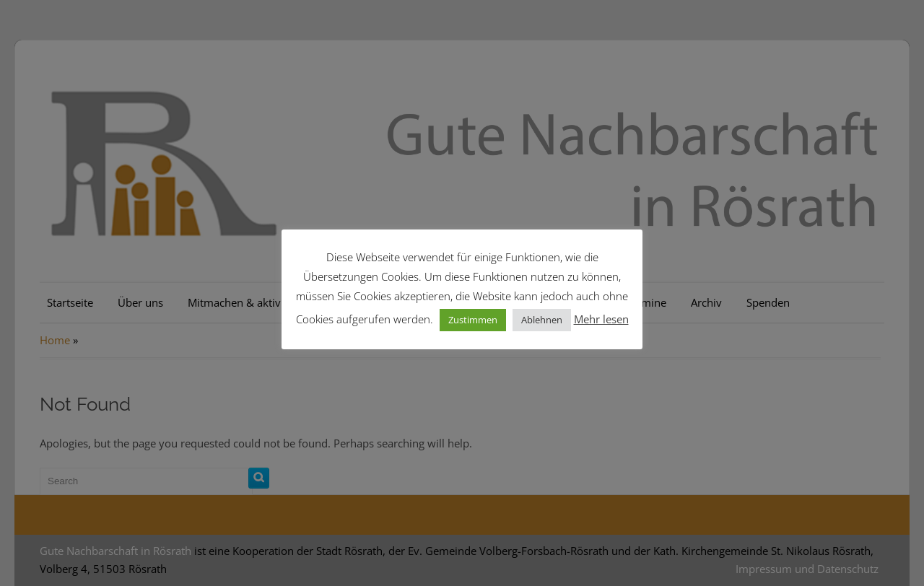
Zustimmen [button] (473, 320)
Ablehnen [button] (542, 320)
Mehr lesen (601, 319)
